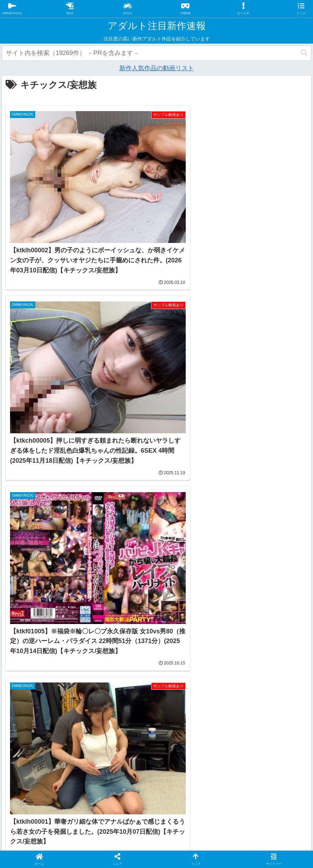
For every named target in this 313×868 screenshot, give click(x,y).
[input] (156, 53)
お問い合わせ (190, 804)
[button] (304, 53)
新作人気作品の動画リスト (157, 68)
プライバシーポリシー (135, 804)
